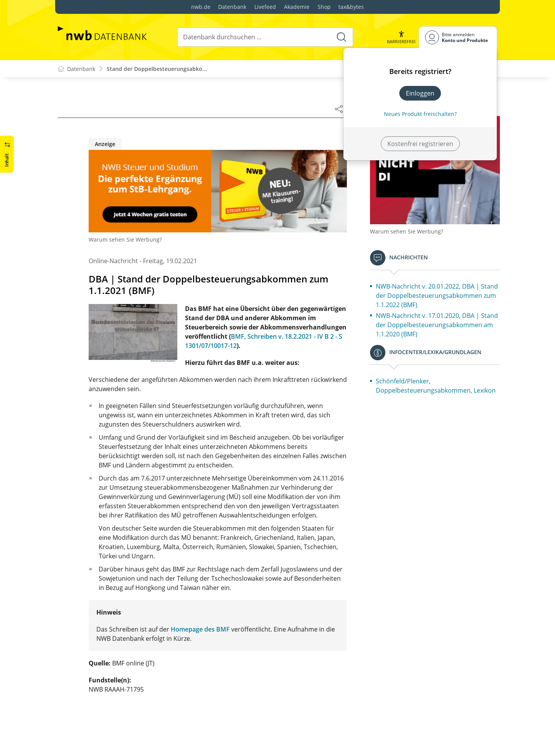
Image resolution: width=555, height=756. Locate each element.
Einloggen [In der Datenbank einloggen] (420, 93)
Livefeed (265, 7)
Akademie (297, 7)
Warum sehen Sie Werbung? (125, 239)
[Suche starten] (341, 37)
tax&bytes (351, 7)
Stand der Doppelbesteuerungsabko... (157, 69)
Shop (324, 7)
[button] (401, 37)
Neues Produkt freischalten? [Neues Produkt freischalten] (420, 114)
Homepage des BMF (200, 629)
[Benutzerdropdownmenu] (458, 37)
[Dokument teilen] (339, 109)
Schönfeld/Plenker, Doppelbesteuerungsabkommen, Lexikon (436, 386)
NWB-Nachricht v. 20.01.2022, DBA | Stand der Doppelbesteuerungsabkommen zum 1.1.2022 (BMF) (437, 296)
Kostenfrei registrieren (420, 144)
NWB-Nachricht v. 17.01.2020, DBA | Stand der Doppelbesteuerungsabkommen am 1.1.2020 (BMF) (437, 325)
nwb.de (201, 7)
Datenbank (232, 7)
